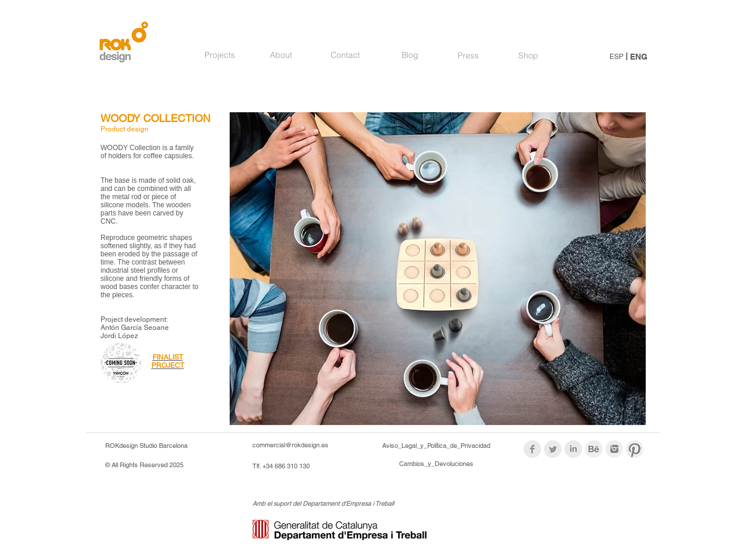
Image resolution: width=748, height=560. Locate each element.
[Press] (468, 56)
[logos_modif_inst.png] (614, 449)
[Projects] (220, 55)
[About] (281, 55)
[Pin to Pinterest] (250, 124)
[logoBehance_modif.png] (594, 449)
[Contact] (345, 55)
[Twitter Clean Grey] (553, 449)
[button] (438, 269)
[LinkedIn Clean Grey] (573, 449)
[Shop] (528, 56)
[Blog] (410, 55)
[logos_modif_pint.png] (635, 449)
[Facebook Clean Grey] (532, 449)
